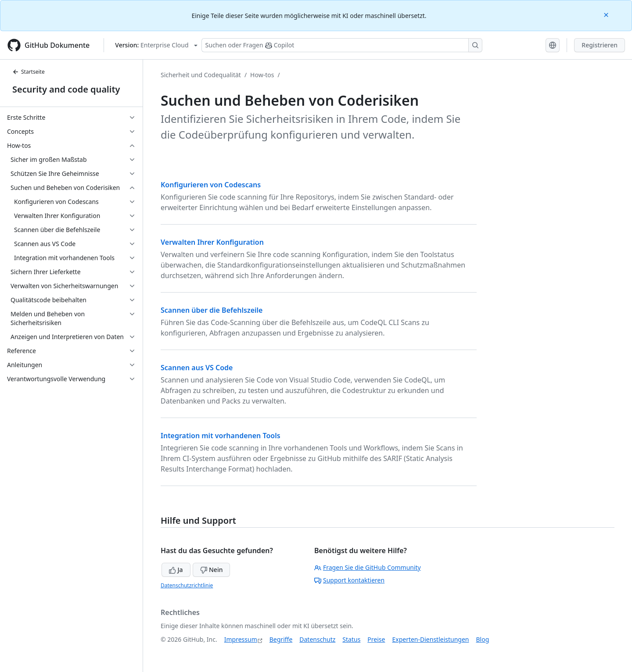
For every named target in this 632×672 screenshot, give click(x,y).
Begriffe (281, 639)
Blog (483, 639)
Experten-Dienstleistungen (430, 639)
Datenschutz (317, 639)
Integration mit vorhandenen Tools (221, 436)
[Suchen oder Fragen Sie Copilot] (342, 45)
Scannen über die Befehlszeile (212, 310)
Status (351, 639)
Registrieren (600, 45)
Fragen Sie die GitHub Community (368, 567)
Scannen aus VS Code (197, 368)
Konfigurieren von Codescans (211, 185)
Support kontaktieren (349, 580)
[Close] (607, 14)
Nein (211, 570)
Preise (376, 639)
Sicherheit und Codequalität (201, 75)
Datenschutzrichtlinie (187, 585)
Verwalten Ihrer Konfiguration (212, 242)
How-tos (262, 75)
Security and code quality (66, 89)
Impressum (241, 639)
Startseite (29, 72)
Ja (176, 570)
